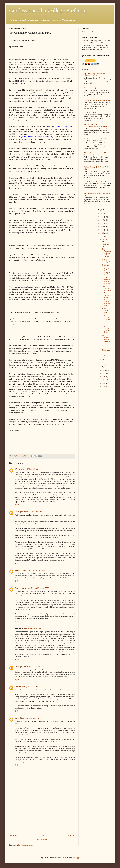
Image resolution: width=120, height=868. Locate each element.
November (106, 244)
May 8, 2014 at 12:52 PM (31, 718)
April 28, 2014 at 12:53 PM (31, 667)
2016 (102, 227)
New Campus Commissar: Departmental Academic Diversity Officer (97, 140)
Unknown (18, 687)
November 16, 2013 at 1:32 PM (36, 570)
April (104, 383)
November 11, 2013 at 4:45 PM (32, 512)
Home (42, 836)
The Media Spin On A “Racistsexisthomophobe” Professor (96, 126)
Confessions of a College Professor (48, 10)
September (106, 365)
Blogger (77, 858)
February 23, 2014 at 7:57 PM (41, 588)
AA (16, 469)
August (105, 370)
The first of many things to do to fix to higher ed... (106, 270)
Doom (17, 512)
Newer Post (14, 836)
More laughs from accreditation (106, 353)
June (104, 377)
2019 (102, 217)
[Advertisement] (42, 817)
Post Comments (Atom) (26, 845)
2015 (102, 230)
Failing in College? (90, 112)
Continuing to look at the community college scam (106, 300)
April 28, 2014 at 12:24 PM (33, 628)
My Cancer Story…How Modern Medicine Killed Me (95, 75)
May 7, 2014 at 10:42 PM (30, 687)
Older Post (71, 836)
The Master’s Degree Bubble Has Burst (97, 88)
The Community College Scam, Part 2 (106, 319)
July (104, 373)
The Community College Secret (106, 290)
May (104, 380)
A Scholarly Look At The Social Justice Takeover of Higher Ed (97, 154)
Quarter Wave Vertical (23, 588)
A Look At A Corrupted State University (97, 100)
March (105, 386)
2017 (102, 223)
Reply (17, 505)
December (106, 239)
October (105, 360)
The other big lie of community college (106, 281)
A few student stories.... (106, 310)
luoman (64, 858)
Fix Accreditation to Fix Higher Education (106, 253)
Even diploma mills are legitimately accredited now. (106, 341)
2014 (102, 233)
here (87, 41)
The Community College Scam (106, 329)
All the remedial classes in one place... (96, 181)
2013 (102, 236)
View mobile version (42, 839)
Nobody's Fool (20, 570)
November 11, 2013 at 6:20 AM (28, 469)
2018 (102, 220)
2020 (102, 214)
